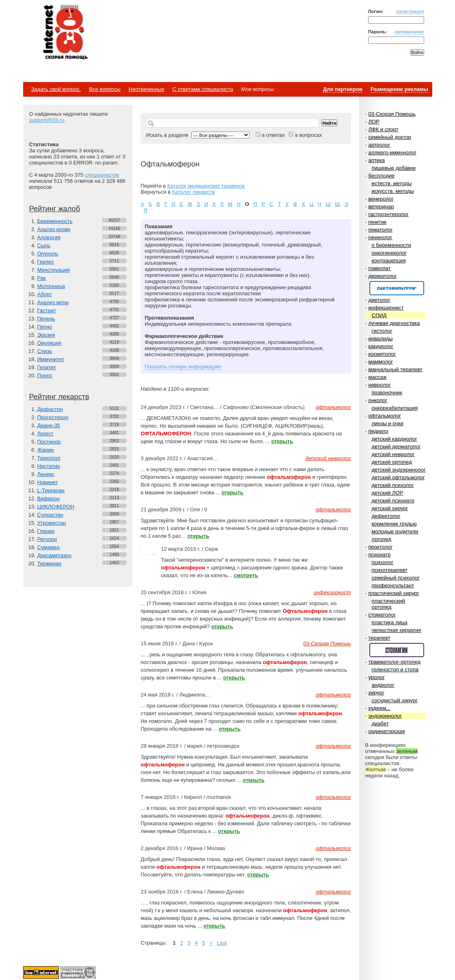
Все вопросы (105, 89)
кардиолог (381, 346)
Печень (46, 319)
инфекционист (386, 308)
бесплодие (381, 176)
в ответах (273, 135)
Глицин (46, 531)
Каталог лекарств (193, 192)
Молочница (51, 286)
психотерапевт (390, 570)
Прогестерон (53, 417)
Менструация (54, 270)
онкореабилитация (395, 408)
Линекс (46, 474)
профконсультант (393, 585)
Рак (42, 278)
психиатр (379, 555)
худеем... (379, 708)
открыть (282, 441)
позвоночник (387, 393)
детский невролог (393, 454)
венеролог (381, 199)
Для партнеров (343, 89)
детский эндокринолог (399, 470)
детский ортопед (392, 462)
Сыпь (44, 246)
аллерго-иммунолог (392, 153)
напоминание (409, 31)
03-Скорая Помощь (392, 114)
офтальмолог (385, 416)
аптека (376, 160)
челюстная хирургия (397, 630)
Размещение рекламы (399, 89)
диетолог (379, 300)
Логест (45, 434)
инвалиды (380, 339)
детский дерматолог (396, 447)
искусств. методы (393, 191)
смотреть (246, 575)
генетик (377, 222)
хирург (376, 693)
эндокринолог (385, 716)
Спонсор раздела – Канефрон (397, 288)
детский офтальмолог (398, 477)
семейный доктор (389, 137)
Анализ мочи (53, 302)
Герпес (46, 262)
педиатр (378, 431)
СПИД (379, 315)
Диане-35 (49, 425)
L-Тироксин (51, 490)
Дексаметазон (54, 555)
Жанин (46, 450)
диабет (380, 724)
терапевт (379, 638)
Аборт (45, 294)
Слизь (45, 351)
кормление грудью (394, 524)
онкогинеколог (389, 253)
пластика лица (390, 622)
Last (222, 943)
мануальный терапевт (395, 369)
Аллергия (49, 237)
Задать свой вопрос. (56, 89)
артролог (379, 145)
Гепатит (47, 367)
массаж (377, 377)
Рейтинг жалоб (55, 209)
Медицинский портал (65, 33)
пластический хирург (394, 593)
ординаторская (386, 731)
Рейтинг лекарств (59, 397)
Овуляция (49, 343)
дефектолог (386, 516)
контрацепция (389, 261)
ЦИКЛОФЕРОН (56, 507)
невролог (379, 385)
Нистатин (49, 466)
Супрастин (50, 515)
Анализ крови (54, 229)
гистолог (382, 331)
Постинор (49, 442)
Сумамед (49, 547)
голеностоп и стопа (395, 670)
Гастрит (47, 310)
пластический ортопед (388, 604)
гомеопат (379, 268)
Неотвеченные (147, 89)
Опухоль (48, 254)
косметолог (382, 354)
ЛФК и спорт (383, 129)
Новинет (48, 482)
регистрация (410, 11)
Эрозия (46, 335)
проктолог (380, 547)
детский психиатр (393, 501)
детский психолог (393, 485)
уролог (376, 677)
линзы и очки (388, 423)
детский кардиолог (395, 439)
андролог (383, 685)
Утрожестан (52, 523)
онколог (378, 400)
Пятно (45, 327)
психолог (383, 562)
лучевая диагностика (394, 323)
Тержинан (49, 564)
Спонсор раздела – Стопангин (397, 650)
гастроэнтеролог (388, 214)
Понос (45, 375)
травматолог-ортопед (394, 662)
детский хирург (390, 508)
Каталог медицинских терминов (206, 186)
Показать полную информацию (183, 367)
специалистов (102, 175)
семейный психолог (396, 578)
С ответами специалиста (203, 89)
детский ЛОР (388, 493)
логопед (382, 539)
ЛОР (374, 122)
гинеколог (380, 237)
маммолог (381, 362)
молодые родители (395, 531)
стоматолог (382, 615)
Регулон (47, 539)
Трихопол (49, 458)
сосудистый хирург (395, 700)
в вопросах (308, 135)
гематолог (380, 230)
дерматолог (382, 276)
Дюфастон (50, 409)
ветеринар (381, 207)
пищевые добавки (394, 168)
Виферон (49, 499)
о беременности (391, 245)
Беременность (55, 221)
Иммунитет (51, 359)
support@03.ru (47, 120)
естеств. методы (392, 183)
